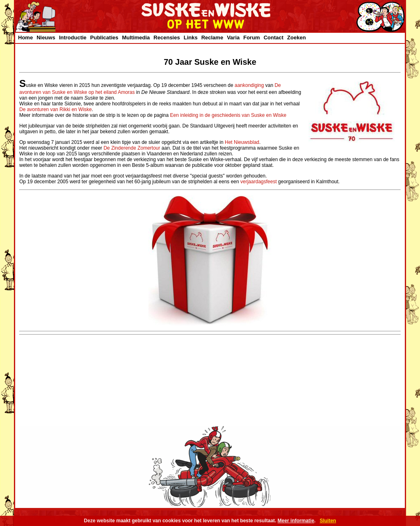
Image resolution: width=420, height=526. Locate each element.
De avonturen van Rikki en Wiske (56, 109)
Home (25, 38)
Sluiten (328, 521)
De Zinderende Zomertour (132, 148)
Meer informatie (296, 521)
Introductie (73, 38)
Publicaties (104, 38)
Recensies (167, 38)
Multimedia (136, 38)
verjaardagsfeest (259, 182)
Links (191, 38)
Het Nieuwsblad (242, 142)
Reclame (212, 38)
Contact (274, 38)
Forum (251, 38)
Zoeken (297, 38)
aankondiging (249, 85)
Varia (233, 38)
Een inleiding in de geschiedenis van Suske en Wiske (228, 115)
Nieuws (46, 38)
